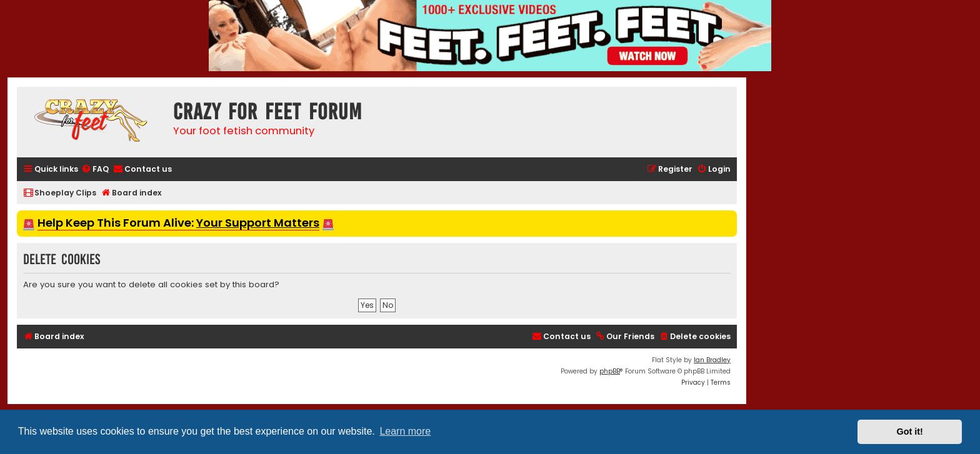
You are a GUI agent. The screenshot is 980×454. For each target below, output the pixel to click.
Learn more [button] (405, 431)
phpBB (610, 371)
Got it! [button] (910, 432)
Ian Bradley (712, 360)
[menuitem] (95, 170)
